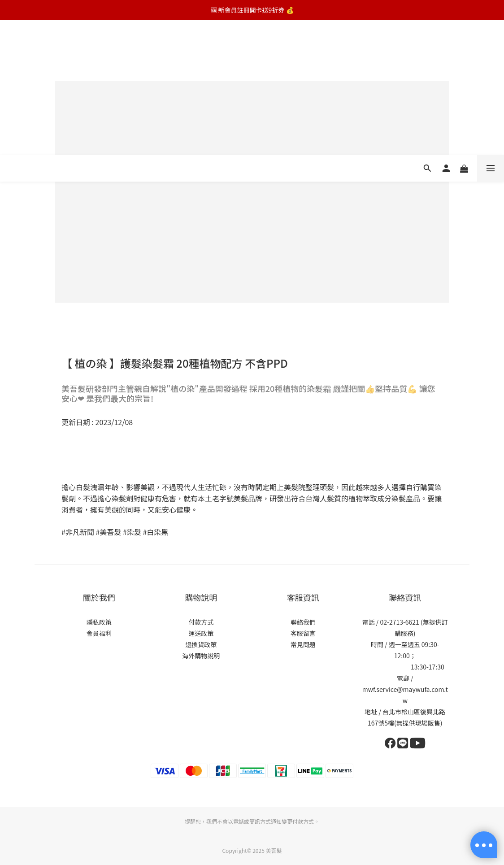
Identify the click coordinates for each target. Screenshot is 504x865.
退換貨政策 (201, 644)
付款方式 (201, 622)
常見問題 (303, 644)
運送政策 (201, 633)
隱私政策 (99, 622)
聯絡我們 (303, 622)
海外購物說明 (201, 656)
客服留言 (303, 633)
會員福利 (99, 633)
